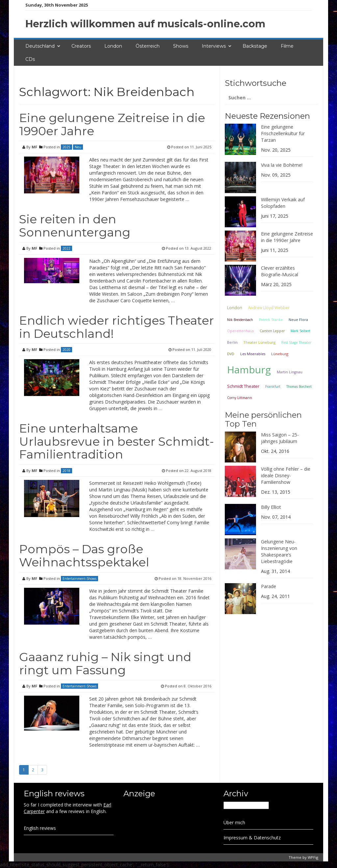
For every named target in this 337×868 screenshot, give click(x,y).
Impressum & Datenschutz (252, 838)
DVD (231, 354)
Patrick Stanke (271, 320)
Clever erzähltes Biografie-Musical (280, 271)
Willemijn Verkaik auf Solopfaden (283, 203)
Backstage (255, 46)
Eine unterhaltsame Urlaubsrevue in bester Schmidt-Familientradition (117, 441)
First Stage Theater (296, 342)
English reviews (40, 828)
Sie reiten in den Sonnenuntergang (75, 226)
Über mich (234, 822)
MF (34, 147)
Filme (287, 46)
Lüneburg (280, 354)
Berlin (232, 342)
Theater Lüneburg (259, 342)
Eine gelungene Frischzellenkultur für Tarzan (283, 133)
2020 (66, 350)
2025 (66, 147)
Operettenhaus (240, 331)
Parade (269, 586)
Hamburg (249, 370)
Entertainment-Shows (79, 579)
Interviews (214, 46)
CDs (30, 59)
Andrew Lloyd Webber (269, 308)
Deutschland (40, 46)
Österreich (148, 46)
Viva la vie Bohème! (282, 165)
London (113, 46)
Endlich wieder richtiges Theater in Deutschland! (117, 327)
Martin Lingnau (290, 372)
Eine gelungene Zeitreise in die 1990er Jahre (112, 124)
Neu (78, 147)
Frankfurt (273, 386)
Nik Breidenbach (240, 320)
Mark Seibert (300, 331)
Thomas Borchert (299, 386)
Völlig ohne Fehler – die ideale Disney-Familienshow (286, 475)
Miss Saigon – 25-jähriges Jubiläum (280, 438)
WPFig (313, 857)
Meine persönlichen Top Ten (263, 419)
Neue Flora (298, 320)
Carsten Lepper (272, 331)
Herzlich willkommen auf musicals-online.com (145, 24)
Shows (181, 46)
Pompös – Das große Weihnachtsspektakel (84, 556)
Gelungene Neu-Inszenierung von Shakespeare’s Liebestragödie (279, 551)
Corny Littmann (240, 398)
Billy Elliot (271, 507)
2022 (66, 248)
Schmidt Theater (243, 386)
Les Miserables (253, 354)
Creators (81, 46)
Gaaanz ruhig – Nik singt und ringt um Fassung (105, 663)
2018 (66, 471)
